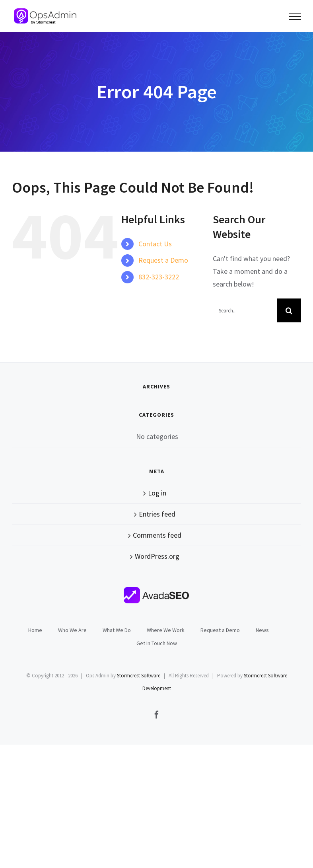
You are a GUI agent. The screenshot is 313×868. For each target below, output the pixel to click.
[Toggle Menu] (295, 16)
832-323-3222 (159, 277)
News (262, 630)
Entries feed (157, 514)
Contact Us (155, 244)
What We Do (117, 630)
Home (35, 630)
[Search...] (245, 310)
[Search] (289, 310)
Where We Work (166, 630)
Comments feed (157, 535)
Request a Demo (163, 260)
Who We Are (72, 630)
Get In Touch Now (157, 643)
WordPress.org (157, 556)
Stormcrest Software (139, 676)
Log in (157, 493)
